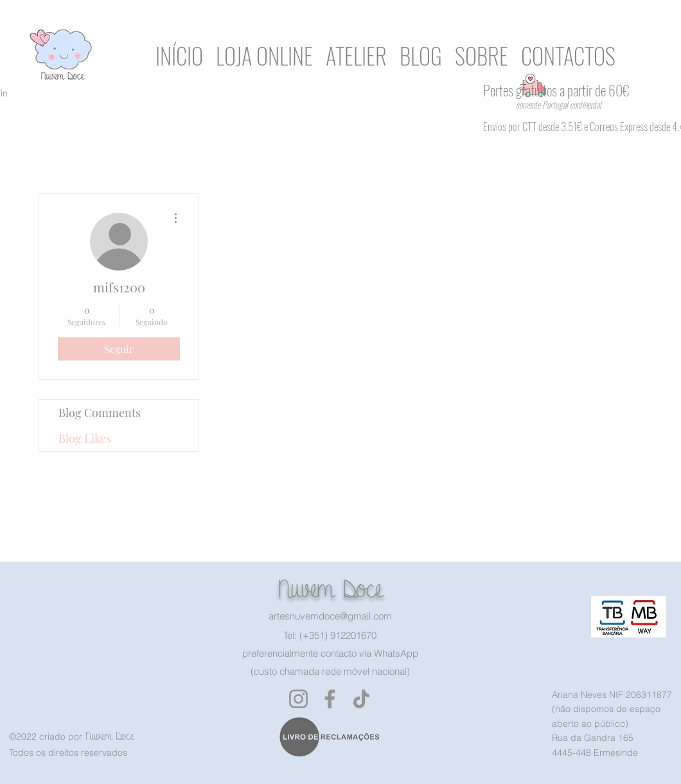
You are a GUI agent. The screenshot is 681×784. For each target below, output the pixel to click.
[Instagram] (298, 699)
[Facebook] (330, 699)
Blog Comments (100, 413)
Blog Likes (85, 438)
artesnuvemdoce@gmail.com (330, 616)
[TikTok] (361, 699)
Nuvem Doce (330, 589)
